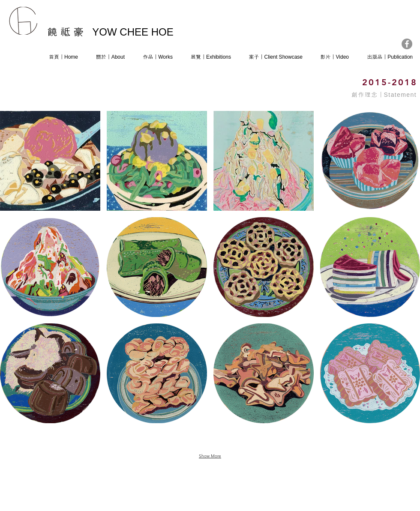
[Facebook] (407, 44)
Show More (210, 456)
